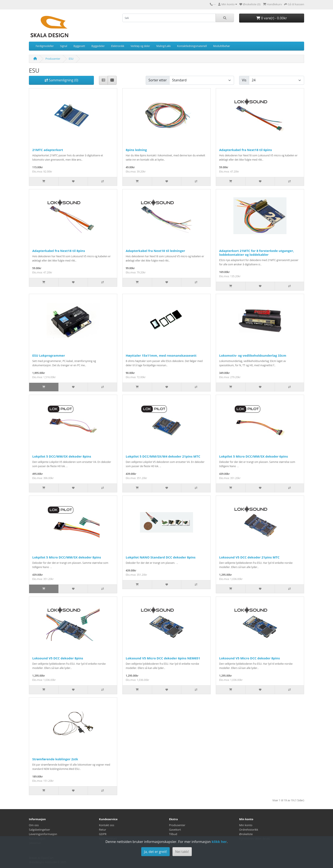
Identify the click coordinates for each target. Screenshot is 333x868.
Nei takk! (182, 852)
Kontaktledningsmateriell (192, 46)
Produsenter (53, 59)
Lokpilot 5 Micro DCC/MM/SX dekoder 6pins (253, 456)
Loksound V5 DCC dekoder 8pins (58, 658)
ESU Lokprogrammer (49, 355)
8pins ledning (136, 150)
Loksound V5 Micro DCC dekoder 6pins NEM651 (163, 658)
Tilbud (173, 834)
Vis (244, 80)
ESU (71, 59)
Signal (64, 46)
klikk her (219, 842)
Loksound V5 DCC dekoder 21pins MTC (249, 557)
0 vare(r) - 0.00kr (272, 18)
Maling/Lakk (163, 46)
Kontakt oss (107, 825)
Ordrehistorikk (249, 830)
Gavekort (175, 830)
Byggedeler (98, 46)
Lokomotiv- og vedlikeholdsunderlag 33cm (253, 355)
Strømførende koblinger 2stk (55, 759)
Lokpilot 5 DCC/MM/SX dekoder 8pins (62, 456)
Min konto (246, 825)
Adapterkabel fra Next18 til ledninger (155, 251)
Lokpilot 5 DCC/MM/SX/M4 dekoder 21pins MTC (163, 456)
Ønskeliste (246, 834)
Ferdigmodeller (45, 46)
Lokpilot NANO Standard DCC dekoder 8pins (161, 557)
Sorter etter (158, 80)
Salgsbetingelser (40, 830)
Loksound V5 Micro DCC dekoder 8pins (250, 658)
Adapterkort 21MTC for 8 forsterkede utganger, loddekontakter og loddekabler (257, 253)
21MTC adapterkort (48, 150)
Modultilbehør (222, 46)
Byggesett (79, 46)
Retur (103, 830)
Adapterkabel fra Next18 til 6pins (246, 150)
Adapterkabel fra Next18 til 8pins (59, 251)
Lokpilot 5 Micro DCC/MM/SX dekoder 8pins (67, 557)
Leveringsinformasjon (43, 834)
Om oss (34, 825)
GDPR (103, 834)
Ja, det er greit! (155, 852)
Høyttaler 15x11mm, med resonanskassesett (161, 355)
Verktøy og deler (140, 46)
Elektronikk (118, 46)
